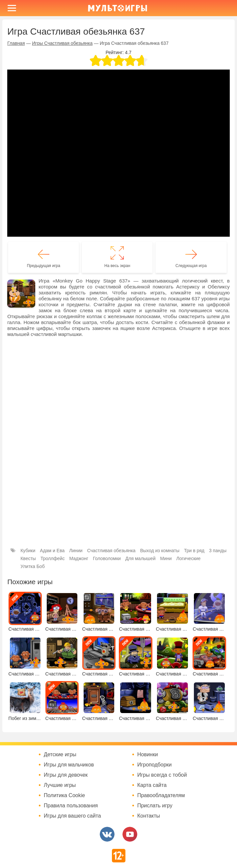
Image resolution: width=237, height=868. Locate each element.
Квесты (28, 558)
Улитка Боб (32, 566)
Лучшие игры (60, 785)
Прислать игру (155, 806)
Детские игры (60, 755)
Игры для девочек (66, 775)
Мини (166, 558)
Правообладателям (161, 795)
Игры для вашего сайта (72, 816)
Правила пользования (71, 806)
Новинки (148, 755)
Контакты (149, 816)
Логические (189, 558)
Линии (76, 551)
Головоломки (107, 558)
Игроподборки (155, 765)
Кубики (28, 551)
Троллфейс (53, 558)
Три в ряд (194, 551)
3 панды (218, 551)
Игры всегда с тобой (162, 775)
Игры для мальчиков (69, 765)
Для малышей (141, 558)
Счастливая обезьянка (111, 551)
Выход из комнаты (160, 551)
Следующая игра (191, 266)
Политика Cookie (64, 795)
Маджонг (79, 558)
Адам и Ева (52, 551)
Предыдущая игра (44, 266)
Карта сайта (152, 785)
